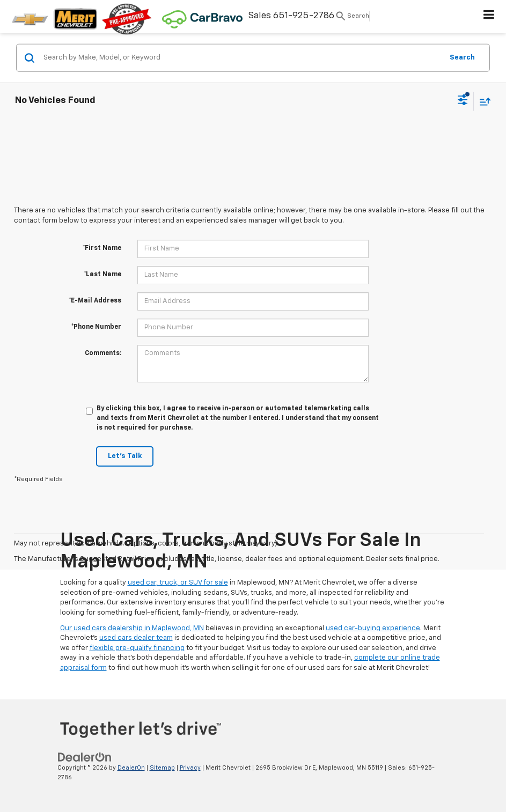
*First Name (102, 248)
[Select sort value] (482, 101)
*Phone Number (96, 327)
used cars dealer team (136, 638)
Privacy (190, 768)
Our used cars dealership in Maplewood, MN (132, 628)
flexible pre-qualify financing (137, 648)
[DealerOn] (85, 757)
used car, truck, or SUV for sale (178, 583)
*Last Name (102, 275)
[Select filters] (463, 101)
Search (462, 57)
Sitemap (162, 768)
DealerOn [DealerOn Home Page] (131, 768)
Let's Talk (125, 456)
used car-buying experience (373, 628)
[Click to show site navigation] (489, 17)
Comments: (103, 353)
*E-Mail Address (95, 301)
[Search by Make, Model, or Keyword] (241, 58)
